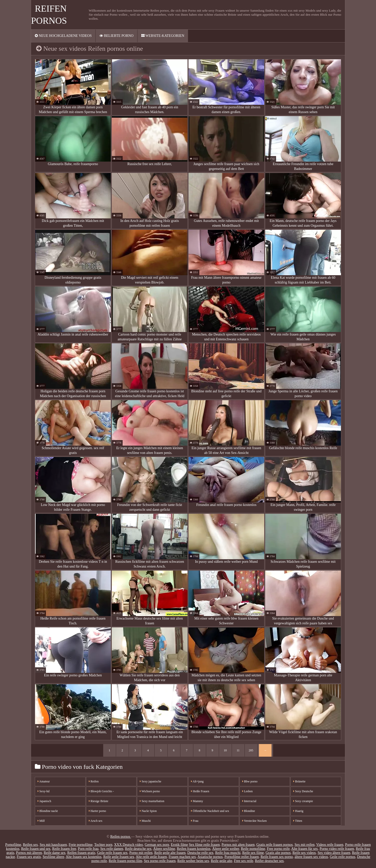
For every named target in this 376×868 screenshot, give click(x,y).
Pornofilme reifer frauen (241, 857)
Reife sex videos (304, 853)
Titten (298, 821)
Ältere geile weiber (226, 849)
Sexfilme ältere (53, 857)
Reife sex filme (253, 853)
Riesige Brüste (99, 801)
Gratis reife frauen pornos (275, 845)
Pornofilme (13, 845)
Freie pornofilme (80, 845)
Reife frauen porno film (126, 861)
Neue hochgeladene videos (63, 36)
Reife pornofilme (253, 849)
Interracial (249, 801)
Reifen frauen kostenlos (194, 849)
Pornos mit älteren (29, 853)
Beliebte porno (116, 36)
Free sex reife (244, 861)
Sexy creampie (303, 801)
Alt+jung (197, 781)
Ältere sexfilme (164, 849)
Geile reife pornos (343, 857)
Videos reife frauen (330, 845)
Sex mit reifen (304, 845)
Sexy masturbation (152, 801)
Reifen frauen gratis (81, 853)
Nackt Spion (148, 811)
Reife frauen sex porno (277, 857)
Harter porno (98, 811)
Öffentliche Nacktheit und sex (210, 811)
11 (238, 750)
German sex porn (157, 845)
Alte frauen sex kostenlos (84, 857)
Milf (41, 821)
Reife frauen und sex (36, 849)
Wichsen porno (150, 791)
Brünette (299, 781)
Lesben (248, 791)
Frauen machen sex (182, 857)
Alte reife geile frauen (151, 857)
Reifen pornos (121, 837)
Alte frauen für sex (304, 849)
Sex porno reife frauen (160, 861)
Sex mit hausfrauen (53, 845)
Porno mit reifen (141, 853)
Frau (195, 821)
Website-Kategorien (163, 36)
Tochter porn (103, 845)
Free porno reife (278, 849)
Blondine (249, 811)
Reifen (94, 781)
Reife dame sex (55, 853)
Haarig (298, 811)
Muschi (145, 821)
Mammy (197, 801)
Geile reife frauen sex (112, 853)
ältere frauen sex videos (311, 857)
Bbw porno (250, 781)
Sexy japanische (151, 781)
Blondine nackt (48, 811)
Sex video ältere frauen (334, 853)
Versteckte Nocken (254, 821)
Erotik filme (179, 845)
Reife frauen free (64, 849)
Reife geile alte (221, 861)
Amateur (44, 781)
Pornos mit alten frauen (238, 845)
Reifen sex (30, 845)
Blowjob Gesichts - (101, 791)
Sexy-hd (44, 791)
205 (251, 750)
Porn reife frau (88, 849)
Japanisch (44, 801)
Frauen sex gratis (29, 857)
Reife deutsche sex (138, 849)
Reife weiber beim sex (193, 861)
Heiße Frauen (200, 791)
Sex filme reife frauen (204, 845)
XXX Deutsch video (128, 845)
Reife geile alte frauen (170, 853)
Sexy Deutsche (303, 791)
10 (225, 750)
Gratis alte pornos (278, 853)
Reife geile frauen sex (119, 857)
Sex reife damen (112, 849)
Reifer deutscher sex (269, 861)
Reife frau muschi (228, 853)
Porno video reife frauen (337, 849)
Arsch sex (96, 821)
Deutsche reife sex (200, 853)
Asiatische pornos (210, 857)
